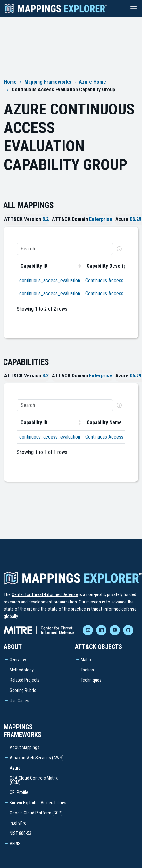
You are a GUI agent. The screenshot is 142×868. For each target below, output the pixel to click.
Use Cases (19, 701)
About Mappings (25, 747)
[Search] (65, 249)
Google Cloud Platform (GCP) (36, 813)
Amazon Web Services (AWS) (37, 758)
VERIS (15, 844)
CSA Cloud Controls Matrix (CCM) (34, 780)
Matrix (86, 660)
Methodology (22, 670)
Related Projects (25, 680)
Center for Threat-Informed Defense (45, 594)
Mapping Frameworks (48, 82)
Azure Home (92, 82)
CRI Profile (19, 792)
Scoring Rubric (23, 690)
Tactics (87, 670)
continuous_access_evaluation (50, 280)
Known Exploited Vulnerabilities (38, 803)
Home (10, 82)
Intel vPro (18, 823)
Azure (15, 768)
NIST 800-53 (21, 833)
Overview (18, 660)
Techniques (91, 680)
